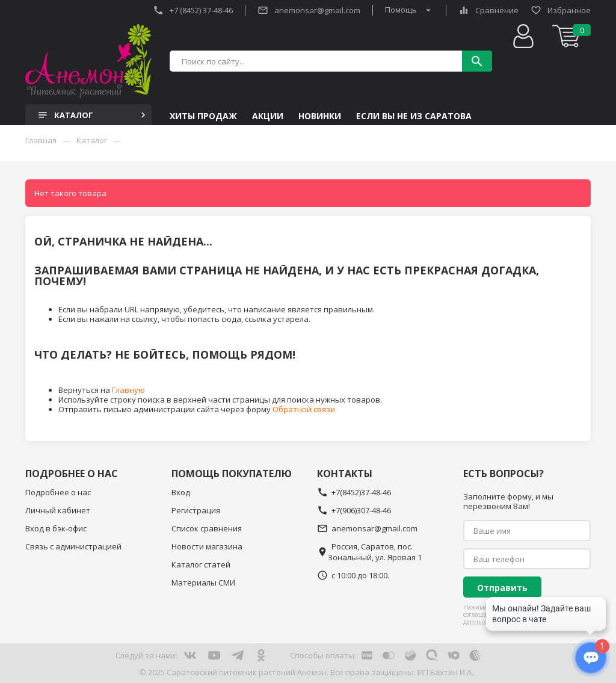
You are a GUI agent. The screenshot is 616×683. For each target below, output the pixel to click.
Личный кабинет (58, 510)
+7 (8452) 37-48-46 (193, 10)
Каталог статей (201, 564)
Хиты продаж (203, 116)
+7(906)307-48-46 (354, 510)
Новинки (320, 116)
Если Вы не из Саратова (414, 116)
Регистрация (196, 510)
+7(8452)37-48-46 (354, 492)
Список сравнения (207, 528)
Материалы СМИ (203, 583)
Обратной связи (304, 409)
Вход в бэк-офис (56, 528)
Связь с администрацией (73, 546)
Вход (181, 492)
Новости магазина (207, 546)
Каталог (93, 115)
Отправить (502, 588)
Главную (128, 390)
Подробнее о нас (58, 492)
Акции (268, 116)
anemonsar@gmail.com (309, 10)
